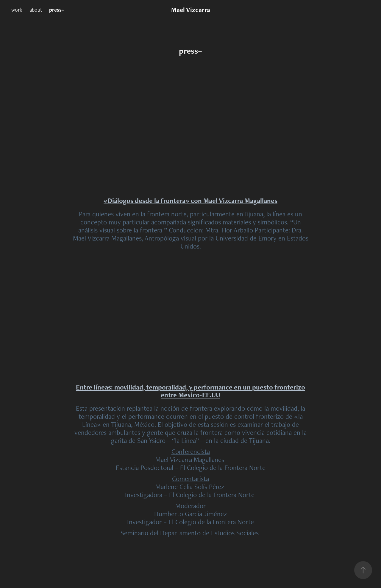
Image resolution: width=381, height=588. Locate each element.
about (36, 10)
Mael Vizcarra (191, 10)
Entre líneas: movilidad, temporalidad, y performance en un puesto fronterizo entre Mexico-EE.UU (190, 391)
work (17, 10)
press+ (57, 10)
